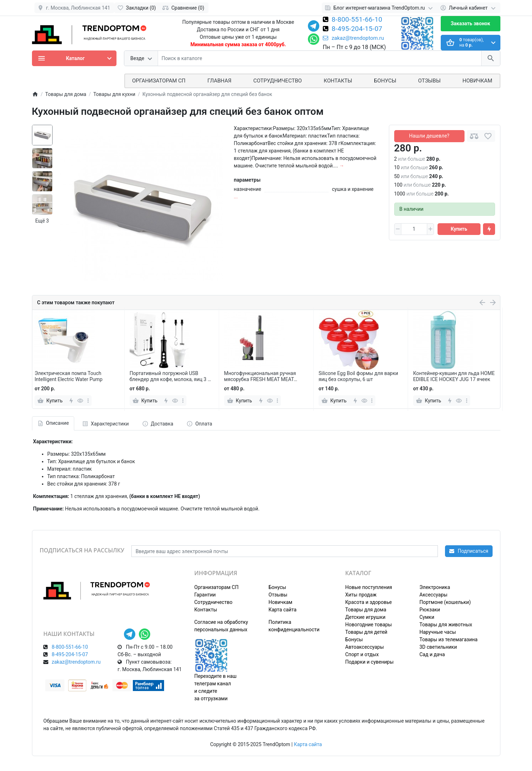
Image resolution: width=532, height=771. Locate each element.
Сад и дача (432, 654)
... (236, 197)
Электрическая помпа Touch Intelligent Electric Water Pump (68, 376)
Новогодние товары (368, 625)
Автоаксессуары (365, 647)
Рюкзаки (430, 610)
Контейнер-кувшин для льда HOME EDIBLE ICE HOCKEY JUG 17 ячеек (454, 376)
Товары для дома (366, 610)
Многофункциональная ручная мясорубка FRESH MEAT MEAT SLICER (260, 376)
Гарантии (205, 595)
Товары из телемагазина (449, 639)
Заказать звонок (470, 23)
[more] (88, 401)
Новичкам (477, 81)
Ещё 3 (42, 221)
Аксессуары (433, 595)
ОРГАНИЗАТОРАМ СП (159, 81)
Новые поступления (369, 587)
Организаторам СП (216, 587)
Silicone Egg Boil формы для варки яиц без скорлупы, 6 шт (358, 376)
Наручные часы (438, 632)
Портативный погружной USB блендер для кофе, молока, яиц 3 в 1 (170, 376)
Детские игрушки (365, 617)
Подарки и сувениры (369, 662)
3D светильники (438, 647)
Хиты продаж (361, 595)
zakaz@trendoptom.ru (354, 38)
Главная (219, 81)
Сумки (427, 617)
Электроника (435, 587)
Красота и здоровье (368, 602)
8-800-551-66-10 (357, 20)
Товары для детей (366, 632)
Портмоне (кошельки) (445, 602)
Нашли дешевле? (429, 136)
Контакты (338, 81)
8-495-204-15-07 (357, 29)
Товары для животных (446, 625)
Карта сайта (283, 610)
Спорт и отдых (362, 654)
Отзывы (429, 81)
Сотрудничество (213, 602)
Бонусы (385, 81)
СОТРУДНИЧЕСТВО (278, 81)
